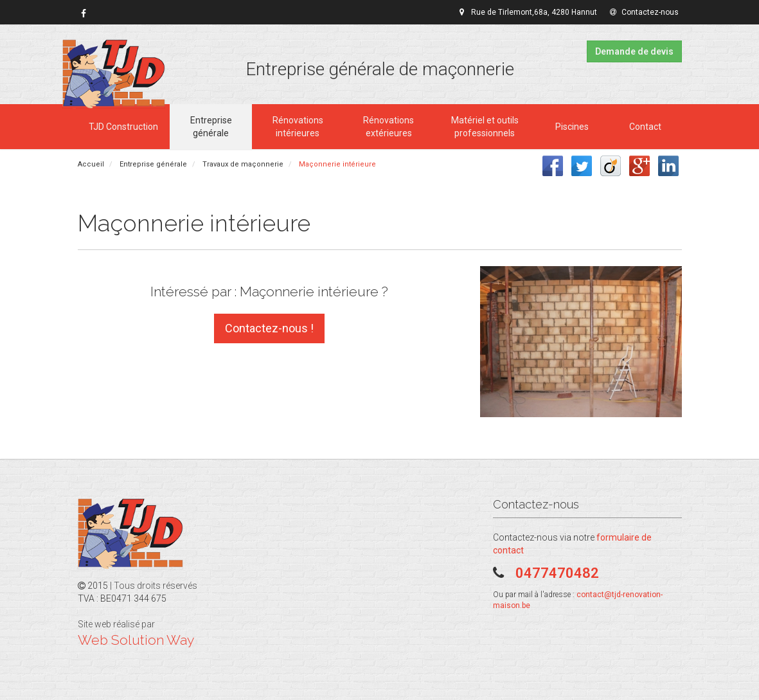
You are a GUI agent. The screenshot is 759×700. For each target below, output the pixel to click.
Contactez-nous (644, 12)
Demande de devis (634, 51)
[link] (84, 13)
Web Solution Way (136, 640)
